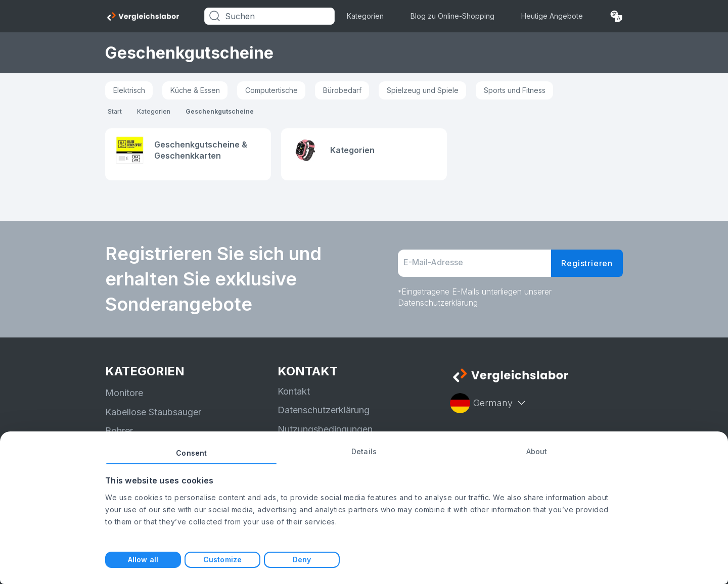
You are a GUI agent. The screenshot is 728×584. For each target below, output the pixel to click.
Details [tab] (364, 451)
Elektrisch (129, 90)
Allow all (143, 559)
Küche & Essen (195, 90)
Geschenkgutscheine (220, 111)
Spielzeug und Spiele (423, 90)
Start (115, 111)
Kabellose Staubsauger (153, 412)
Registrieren (587, 263)
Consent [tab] (191, 453)
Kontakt (294, 391)
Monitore (124, 393)
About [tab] (537, 451)
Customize (222, 559)
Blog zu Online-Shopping (452, 16)
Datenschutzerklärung (324, 410)
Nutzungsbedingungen (325, 429)
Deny (302, 559)
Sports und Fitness (515, 90)
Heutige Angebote (552, 16)
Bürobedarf (342, 90)
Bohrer (119, 431)
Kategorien (365, 16)
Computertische (271, 90)
